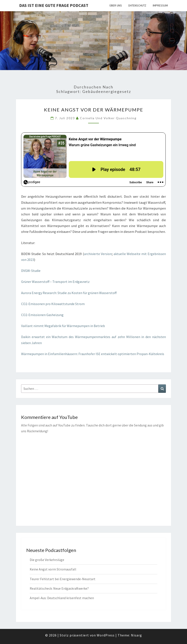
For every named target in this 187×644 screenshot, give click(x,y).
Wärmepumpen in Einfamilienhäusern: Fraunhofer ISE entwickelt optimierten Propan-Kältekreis (93, 354)
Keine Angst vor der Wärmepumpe (94, 110)
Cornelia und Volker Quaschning (108, 118)
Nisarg (136, 635)
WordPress (106, 635)
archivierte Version (98, 254)
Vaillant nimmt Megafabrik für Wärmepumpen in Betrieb (63, 326)
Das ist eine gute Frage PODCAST (54, 5)
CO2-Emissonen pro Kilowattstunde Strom (53, 304)
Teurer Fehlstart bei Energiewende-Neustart (63, 579)
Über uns (116, 5)
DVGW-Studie (31, 271)
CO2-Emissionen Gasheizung (42, 315)
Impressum (160, 5)
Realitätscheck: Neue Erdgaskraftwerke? (59, 588)
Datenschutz (137, 5)
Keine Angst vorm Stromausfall (53, 569)
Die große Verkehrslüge (47, 560)
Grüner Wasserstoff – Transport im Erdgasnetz (55, 282)
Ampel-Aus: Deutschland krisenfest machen (62, 598)
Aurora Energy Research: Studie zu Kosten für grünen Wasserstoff (69, 293)
